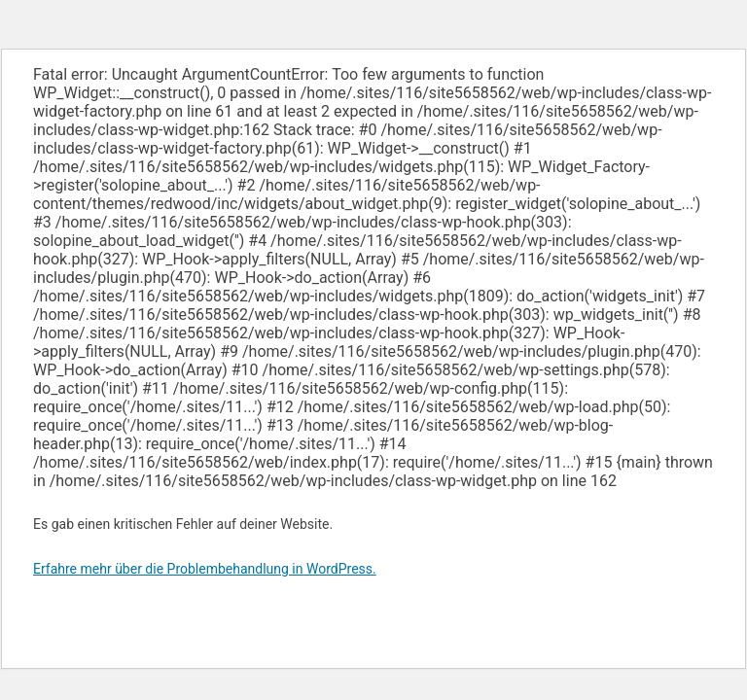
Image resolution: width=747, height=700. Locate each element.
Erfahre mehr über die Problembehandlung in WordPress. (205, 569)
